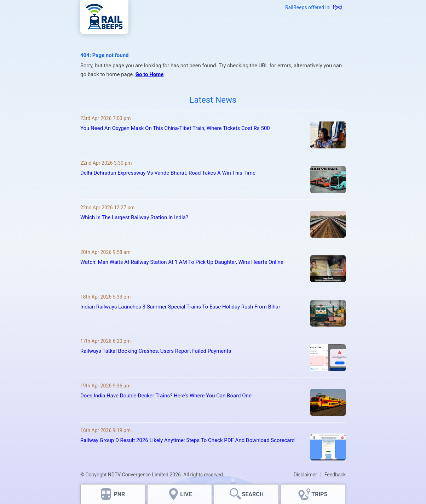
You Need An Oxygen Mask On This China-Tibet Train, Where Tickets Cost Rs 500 (175, 128)
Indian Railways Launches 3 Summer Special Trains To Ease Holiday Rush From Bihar (180, 307)
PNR (119, 494)
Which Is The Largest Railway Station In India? (134, 217)
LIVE (186, 494)
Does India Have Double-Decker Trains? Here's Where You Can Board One (166, 396)
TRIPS (319, 494)
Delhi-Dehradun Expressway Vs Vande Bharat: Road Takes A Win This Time (168, 173)
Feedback (335, 475)
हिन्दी (338, 7)
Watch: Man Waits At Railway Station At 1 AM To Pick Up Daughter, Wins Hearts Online (182, 262)
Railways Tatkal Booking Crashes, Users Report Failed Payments (156, 351)
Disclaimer (305, 475)
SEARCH (253, 494)
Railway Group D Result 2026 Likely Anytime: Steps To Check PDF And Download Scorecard (188, 440)
